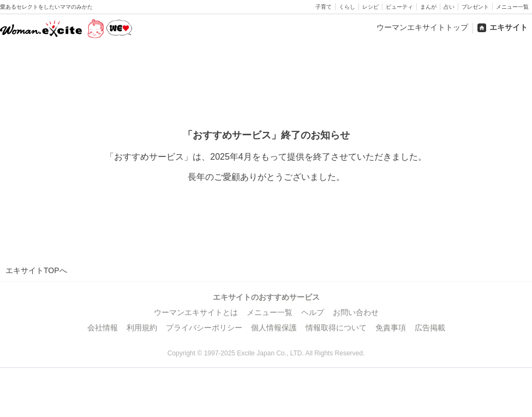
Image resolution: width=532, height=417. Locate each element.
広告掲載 (430, 328)
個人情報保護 (274, 328)
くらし (347, 7)
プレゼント (475, 7)
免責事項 (391, 328)
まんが (428, 7)
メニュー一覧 (512, 7)
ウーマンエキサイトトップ (422, 27)
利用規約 (142, 328)
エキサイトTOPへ (36, 270)
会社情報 (103, 328)
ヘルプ (313, 312)
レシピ (370, 7)
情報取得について (336, 328)
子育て (324, 7)
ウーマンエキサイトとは (196, 312)
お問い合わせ (356, 312)
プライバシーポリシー (204, 328)
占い (449, 7)
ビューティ (399, 7)
